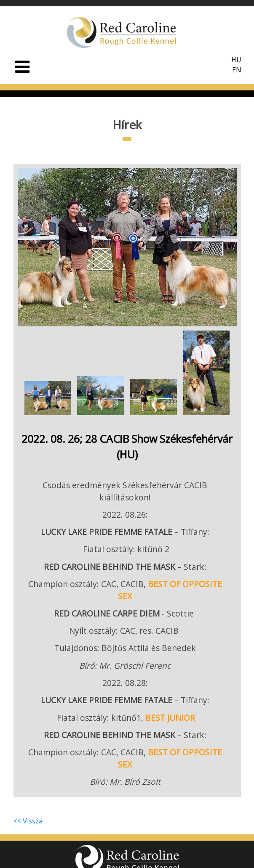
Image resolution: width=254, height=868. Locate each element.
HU (236, 60)
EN (237, 70)
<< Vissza (28, 820)
